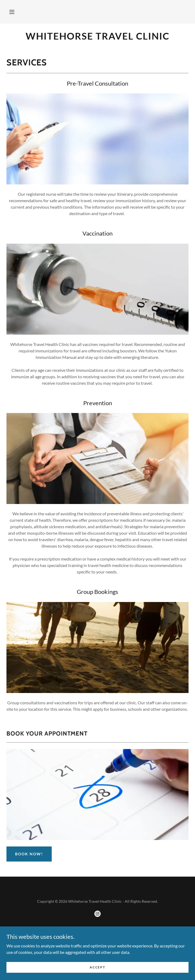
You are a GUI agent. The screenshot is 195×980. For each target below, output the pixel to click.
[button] (12, 12)
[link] (97, 36)
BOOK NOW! (29, 854)
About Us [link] (97, 955)
